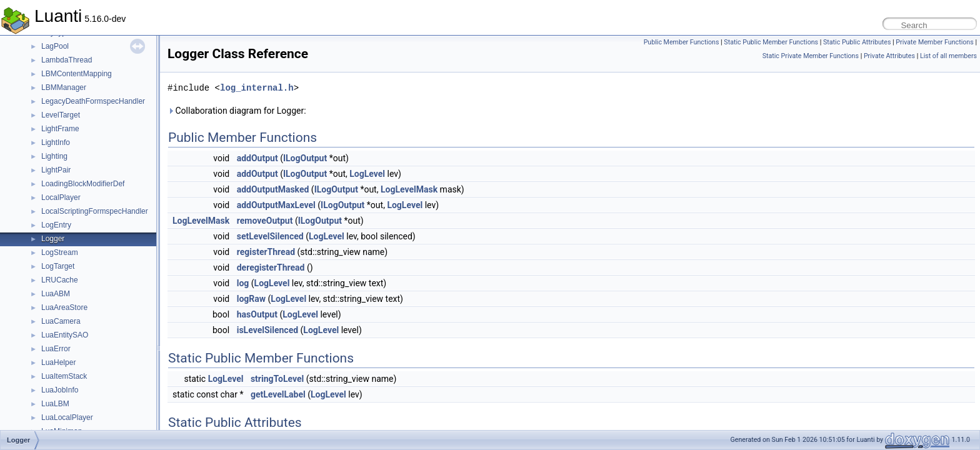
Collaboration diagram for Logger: (237, 111)
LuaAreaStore (64, 307)
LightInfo (56, 142)
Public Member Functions (682, 42)
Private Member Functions (934, 42)
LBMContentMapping (77, 74)
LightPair (56, 170)
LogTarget (58, 266)
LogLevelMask (409, 189)
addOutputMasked (273, 189)
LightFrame (60, 129)
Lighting (54, 156)
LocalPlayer (61, 197)
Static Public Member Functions (771, 42)
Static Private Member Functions (811, 56)
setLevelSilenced (270, 236)
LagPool (55, 46)
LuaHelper (58, 362)
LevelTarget (61, 115)
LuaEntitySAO (65, 335)
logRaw (251, 299)
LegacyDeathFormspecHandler (93, 101)
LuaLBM (55, 404)
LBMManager (64, 87)
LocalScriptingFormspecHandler (95, 211)
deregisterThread (271, 267)
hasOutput (257, 314)
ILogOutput (305, 158)
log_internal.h (257, 88)
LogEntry (56, 225)
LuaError (56, 349)
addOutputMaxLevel (276, 205)
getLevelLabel (278, 394)
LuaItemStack (64, 376)
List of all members (948, 56)
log (243, 283)
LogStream (60, 252)
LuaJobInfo (60, 390)
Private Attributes (889, 56)
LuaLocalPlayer (67, 417)
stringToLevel (277, 379)
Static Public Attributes (857, 42)
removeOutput (265, 221)
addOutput (257, 158)
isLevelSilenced (267, 330)
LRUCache (60, 280)
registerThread (266, 252)
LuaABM (56, 294)
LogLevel (367, 174)
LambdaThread (67, 60)
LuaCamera (61, 321)
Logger (53, 239)
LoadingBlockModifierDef (83, 184)
